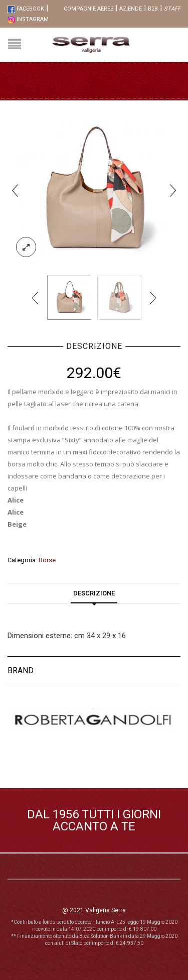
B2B (153, 9)
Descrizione (94, 593)
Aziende (131, 9)
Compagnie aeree (88, 9)
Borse (47, 560)
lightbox (26, 247)
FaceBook (26, 9)
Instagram (28, 19)
